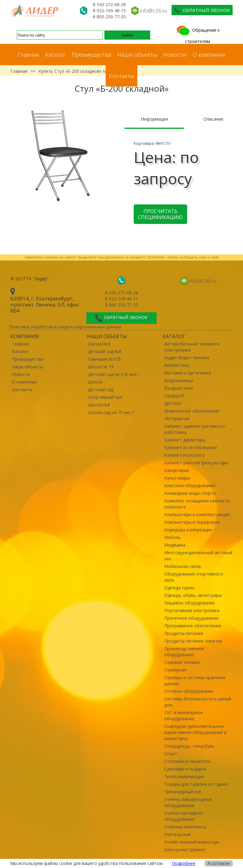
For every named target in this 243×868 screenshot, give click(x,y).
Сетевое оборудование (189, 691)
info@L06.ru (153, 11)
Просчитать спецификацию (160, 214)
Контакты (121, 76)
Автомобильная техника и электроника (192, 347)
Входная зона (179, 388)
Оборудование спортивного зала (194, 577)
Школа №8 (99, 405)
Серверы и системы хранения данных (195, 680)
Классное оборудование (190, 485)
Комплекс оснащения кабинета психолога (197, 504)
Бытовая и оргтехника (188, 373)
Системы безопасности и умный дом (198, 702)
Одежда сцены (179, 588)
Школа (95, 382)
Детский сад (101, 390)
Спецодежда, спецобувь (189, 746)
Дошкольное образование (192, 411)
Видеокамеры (179, 380)
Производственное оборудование (184, 652)
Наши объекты (137, 55)
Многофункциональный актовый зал (198, 556)
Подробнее (184, 863)
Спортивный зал (105, 397)
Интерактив (177, 418)
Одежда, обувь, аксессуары (193, 595)
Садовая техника (182, 662)
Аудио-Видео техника (187, 358)
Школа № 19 (101, 367)
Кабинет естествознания (190, 447)
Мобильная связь (183, 566)
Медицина (175, 545)
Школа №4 (99, 344)
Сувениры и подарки (185, 769)
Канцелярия (177, 470)
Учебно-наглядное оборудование (184, 816)
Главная (28, 55)
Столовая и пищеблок (187, 761)
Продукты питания (184, 633)
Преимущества (91, 55)
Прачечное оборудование (191, 618)
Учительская (178, 834)
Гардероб (174, 396)
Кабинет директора (185, 440)
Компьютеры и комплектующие (197, 514)
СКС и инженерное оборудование (184, 716)
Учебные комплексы (185, 827)
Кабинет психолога (184, 455)
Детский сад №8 (105, 351)
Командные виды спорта (190, 493)
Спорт (171, 754)
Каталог (55, 55)
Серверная (175, 670)
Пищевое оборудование (190, 603)
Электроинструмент (185, 850)
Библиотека (177, 365)
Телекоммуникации (184, 776)
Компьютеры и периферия (192, 522)
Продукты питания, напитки (193, 641)
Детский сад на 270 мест (114, 374)
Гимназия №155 (104, 359)
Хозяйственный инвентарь (192, 842)
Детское (173, 403)
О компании (209, 55)
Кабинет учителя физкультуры (196, 463)
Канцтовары (177, 478)
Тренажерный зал (183, 792)
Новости (175, 55)
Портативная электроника (192, 610)
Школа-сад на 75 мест (111, 412)
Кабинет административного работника (195, 429)
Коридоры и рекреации (188, 530)
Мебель (172, 537)
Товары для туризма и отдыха (196, 784)
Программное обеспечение (193, 626)
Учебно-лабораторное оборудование (188, 802)
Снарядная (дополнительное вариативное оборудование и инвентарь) (195, 732)
